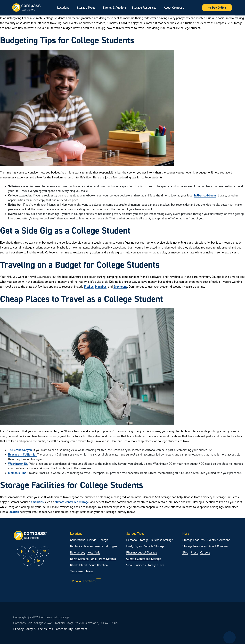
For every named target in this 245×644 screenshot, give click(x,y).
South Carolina (98, 565)
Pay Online (217, 8)
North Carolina (79, 559)
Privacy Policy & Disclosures (33, 629)
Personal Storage (137, 540)
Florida (92, 540)
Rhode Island (78, 565)
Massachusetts (94, 546)
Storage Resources (144, 7)
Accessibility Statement (71, 629)
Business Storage (162, 540)
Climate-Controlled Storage (144, 559)
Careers (205, 552)
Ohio (94, 559)
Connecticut (77, 540)
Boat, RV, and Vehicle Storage (145, 546)
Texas (89, 571)
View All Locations (86, 581)
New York (94, 552)
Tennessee (77, 571)
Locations (63, 7)
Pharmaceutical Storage (142, 552)
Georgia (104, 540)
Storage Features (193, 540)
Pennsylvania (107, 559)
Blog (185, 552)
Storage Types (86, 7)
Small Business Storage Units (145, 565)
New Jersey (78, 552)
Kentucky (76, 546)
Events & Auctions (115, 7)
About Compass (174, 7)
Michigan (111, 546)
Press (194, 552)
